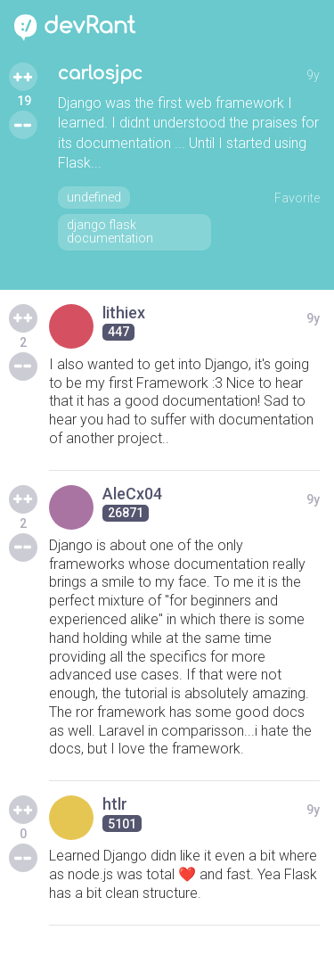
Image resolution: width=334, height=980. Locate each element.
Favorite (297, 198)
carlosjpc (100, 74)
